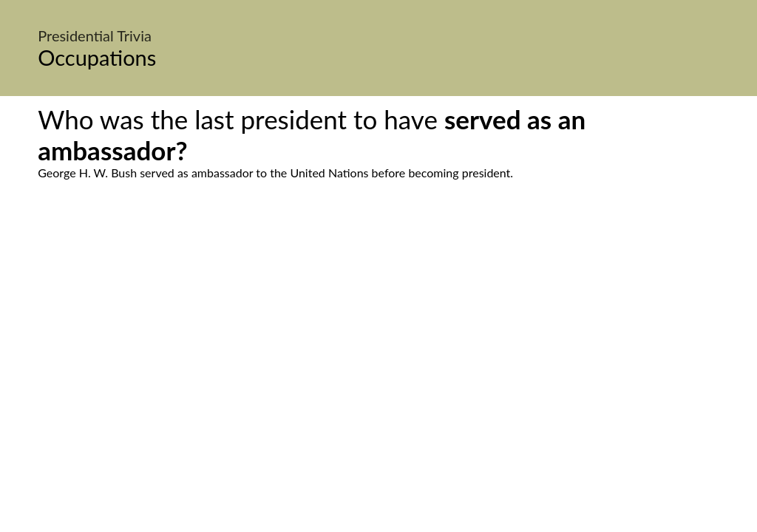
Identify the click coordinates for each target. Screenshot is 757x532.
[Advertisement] (378, 318)
